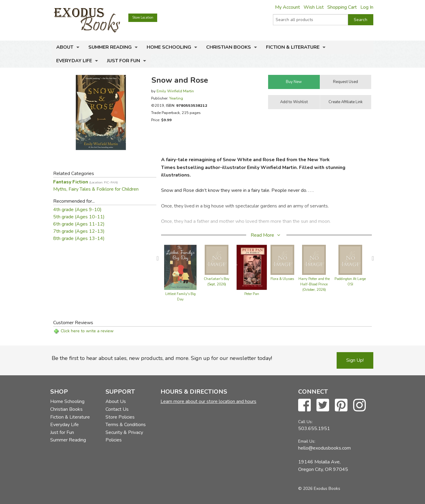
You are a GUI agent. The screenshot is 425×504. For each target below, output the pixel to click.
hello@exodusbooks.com (324, 448)
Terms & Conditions (126, 425)
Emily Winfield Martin (175, 91)
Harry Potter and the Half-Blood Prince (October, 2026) (314, 284)
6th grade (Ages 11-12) (79, 224)
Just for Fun (124, 61)
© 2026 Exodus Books (319, 489)
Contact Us (117, 409)
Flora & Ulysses (282, 279)
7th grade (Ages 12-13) (79, 231)
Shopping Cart (342, 7)
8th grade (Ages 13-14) (79, 238)
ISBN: (187, 105)
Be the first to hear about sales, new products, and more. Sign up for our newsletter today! (162, 358)
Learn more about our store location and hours (208, 401)
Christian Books (229, 47)
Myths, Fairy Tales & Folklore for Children (96, 189)
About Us (116, 401)
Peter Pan (252, 294)
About (65, 47)
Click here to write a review (87, 331)
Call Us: (305, 422)
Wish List (314, 7)
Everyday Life (74, 61)
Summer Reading (110, 47)
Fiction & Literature (293, 47)
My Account (287, 7)
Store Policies (120, 417)
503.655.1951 (314, 429)
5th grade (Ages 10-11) (79, 217)
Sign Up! (355, 360)
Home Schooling (169, 47)
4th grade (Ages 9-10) (77, 210)
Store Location (143, 18)
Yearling (176, 98)
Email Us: (307, 441)
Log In (367, 7)
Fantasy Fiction (86, 182)
